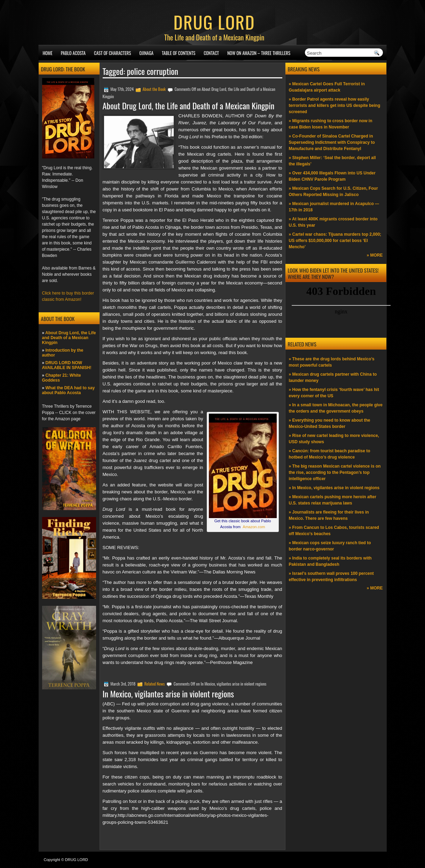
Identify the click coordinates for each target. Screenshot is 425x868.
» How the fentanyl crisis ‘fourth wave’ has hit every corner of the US (334, 393)
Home (48, 53)
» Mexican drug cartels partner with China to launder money (333, 377)
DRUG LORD (214, 22)
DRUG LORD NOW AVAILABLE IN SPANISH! (67, 365)
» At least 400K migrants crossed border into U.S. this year (333, 222)
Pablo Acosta (73, 53)
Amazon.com (254, 527)
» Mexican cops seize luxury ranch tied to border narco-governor (330, 546)
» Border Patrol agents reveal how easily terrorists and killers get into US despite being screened (335, 105)
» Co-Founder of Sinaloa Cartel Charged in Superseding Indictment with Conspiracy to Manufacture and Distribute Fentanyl (332, 142)
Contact (211, 53)
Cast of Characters (112, 53)
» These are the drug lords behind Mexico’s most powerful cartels (332, 362)
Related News (155, 684)
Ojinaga (146, 53)
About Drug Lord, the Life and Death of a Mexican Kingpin (69, 338)
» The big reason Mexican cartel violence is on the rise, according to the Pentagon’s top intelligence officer (335, 472)
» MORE (375, 255)
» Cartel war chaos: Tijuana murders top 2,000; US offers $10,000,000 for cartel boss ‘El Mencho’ (335, 241)
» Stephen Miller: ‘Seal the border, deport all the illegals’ (332, 161)
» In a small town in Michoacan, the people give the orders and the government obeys (336, 408)
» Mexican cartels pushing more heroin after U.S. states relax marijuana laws (333, 500)
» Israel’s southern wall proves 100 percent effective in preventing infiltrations (331, 577)
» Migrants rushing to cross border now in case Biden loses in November (331, 124)
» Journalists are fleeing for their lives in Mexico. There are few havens (329, 515)
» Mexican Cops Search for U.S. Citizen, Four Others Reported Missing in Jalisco (333, 191)
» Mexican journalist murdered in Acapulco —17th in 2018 (334, 207)
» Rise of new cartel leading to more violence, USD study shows (334, 439)
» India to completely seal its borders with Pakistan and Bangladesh (330, 561)
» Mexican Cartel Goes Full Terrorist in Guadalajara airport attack (327, 87)
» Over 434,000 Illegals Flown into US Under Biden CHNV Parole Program (332, 176)
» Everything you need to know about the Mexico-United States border (330, 423)
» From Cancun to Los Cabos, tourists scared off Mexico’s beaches (334, 531)
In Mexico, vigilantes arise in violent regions (168, 694)
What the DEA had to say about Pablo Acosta (69, 390)
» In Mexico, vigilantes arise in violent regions (334, 488)
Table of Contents (179, 53)
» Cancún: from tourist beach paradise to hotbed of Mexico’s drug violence (330, 454)
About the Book (154, 89)
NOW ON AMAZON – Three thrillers (259, 53)
